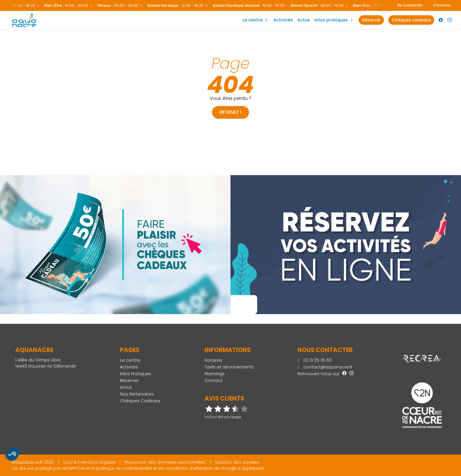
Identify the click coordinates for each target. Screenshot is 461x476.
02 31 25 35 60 (315, 360)
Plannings (215, 374)
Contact (214, 381)
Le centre (130, 360)
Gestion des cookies (237, 462)
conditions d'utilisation (189, 468)
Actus (304, 20)
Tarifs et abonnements (229, 367)
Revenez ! (230, 112)
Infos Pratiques (331, 20)
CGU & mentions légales (89, 462)
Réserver (129, 381)
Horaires (213, 360)
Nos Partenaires (137, 394)
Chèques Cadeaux (140, 401)
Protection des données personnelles (165, 462)
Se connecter (410, 5)
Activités (283, 20)
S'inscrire (442, 5)
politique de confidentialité (124, 468)
